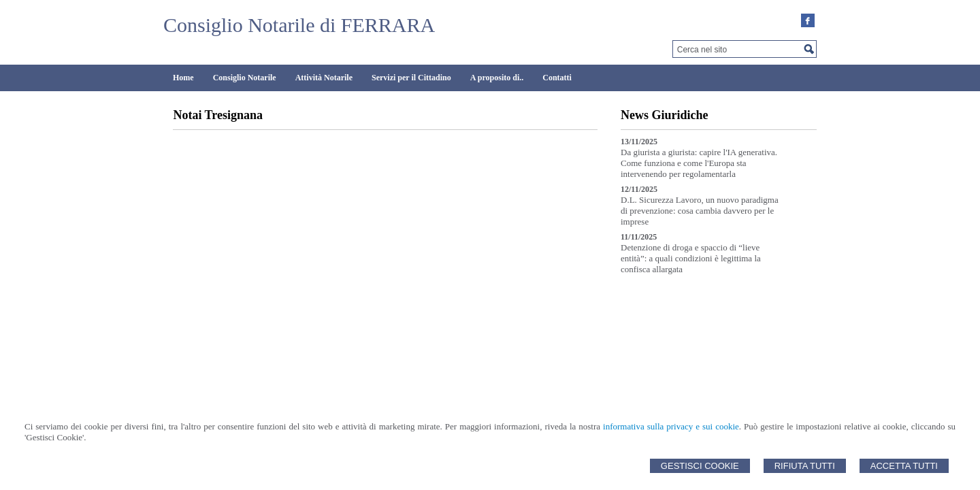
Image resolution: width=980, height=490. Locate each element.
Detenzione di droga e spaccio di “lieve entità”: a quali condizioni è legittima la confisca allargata (691, 258)
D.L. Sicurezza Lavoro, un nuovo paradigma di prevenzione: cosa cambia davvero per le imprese (700, 211)
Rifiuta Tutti (805, 466)
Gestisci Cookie (700, 466)
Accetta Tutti (904, 466)
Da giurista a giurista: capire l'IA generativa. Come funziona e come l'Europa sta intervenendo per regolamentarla (699, 163)
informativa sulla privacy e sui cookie (671, 426)
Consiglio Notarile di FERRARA (299, 25)
